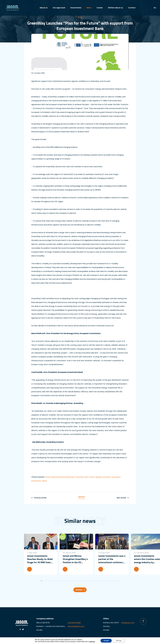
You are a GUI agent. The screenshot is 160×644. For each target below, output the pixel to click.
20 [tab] (61, 581)
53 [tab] (94, 581)
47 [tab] (88, 581)
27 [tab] (68, 581)
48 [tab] (89, 581)
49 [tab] (90, 581)
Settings (119, 641)
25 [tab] (66, 581)
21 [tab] (62, 581)
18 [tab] (59, 581)
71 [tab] (112, 581)
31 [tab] (72, 581)
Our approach (59, 8)
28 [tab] (69, 581)
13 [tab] (54, 581)
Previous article (39, 498)
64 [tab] (105, 581)
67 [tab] (108, 581)
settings (92, 642)
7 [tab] (47, 581)
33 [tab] (74, 581)
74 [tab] (115, 581)
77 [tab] (119, 581)
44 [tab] (85, 581)
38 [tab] (79, 581)
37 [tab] (78, 581)
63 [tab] (104, 581)
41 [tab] (82, 581)
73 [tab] (114, 581)
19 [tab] (60, 581)
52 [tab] (93, 581)
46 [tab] (87, 581)
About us (44, 8)
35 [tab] (76, 581)
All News (82, 497)
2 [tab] (42, 581)
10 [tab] (50, 581)
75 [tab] (117, 581)
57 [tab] (98, 581)
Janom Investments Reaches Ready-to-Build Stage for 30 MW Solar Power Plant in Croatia (40, 559)
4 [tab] (44, 581)
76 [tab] (118, 581)
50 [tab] (91, 581)
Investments (76, 8)
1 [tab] (41, 581)
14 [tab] (55, 581)
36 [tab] (77, 581)
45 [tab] (86, 581)
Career (100, 8)
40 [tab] (81, 581)
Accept (106, 641)
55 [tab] (96, 581)
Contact (132, 8)
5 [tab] (45, 581)
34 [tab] (75, 581)
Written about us (115, 8)
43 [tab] (84, 581)
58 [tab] (99, 581)
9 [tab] (50, 581)
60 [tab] (101, 581)
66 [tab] (107, 581)
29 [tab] (70, 581)
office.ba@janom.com (76, 626)
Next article (123, 498)
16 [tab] (57, 581)
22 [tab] (63, 581)
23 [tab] (64, 581)
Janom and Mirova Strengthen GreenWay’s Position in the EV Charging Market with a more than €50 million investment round (75, 559)
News (89, 8)
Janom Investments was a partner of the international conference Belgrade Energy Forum (112, 559)
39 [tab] (80, 581)
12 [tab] (53, 581)
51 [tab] (92, 581)
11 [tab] (52, 581)
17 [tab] (58, 581)
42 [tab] (83, 581)
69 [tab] (110, 581)
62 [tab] (103, 581)
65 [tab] (106, 581)
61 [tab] (102, 581)
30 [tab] (71, 581)
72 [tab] (114, 581)
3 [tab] (43, 581)
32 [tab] (73, 581)
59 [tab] (100, 581)
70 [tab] (111, 581)
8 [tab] (49, 581)
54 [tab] (95, 581)
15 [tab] (56, 581)
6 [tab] (46, 581)
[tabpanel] (41, 554)
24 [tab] (65, 581)
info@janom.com (128, 623)
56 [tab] (97, 581)
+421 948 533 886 (74, 623)
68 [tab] (109, 581)
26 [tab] (67, 581)
